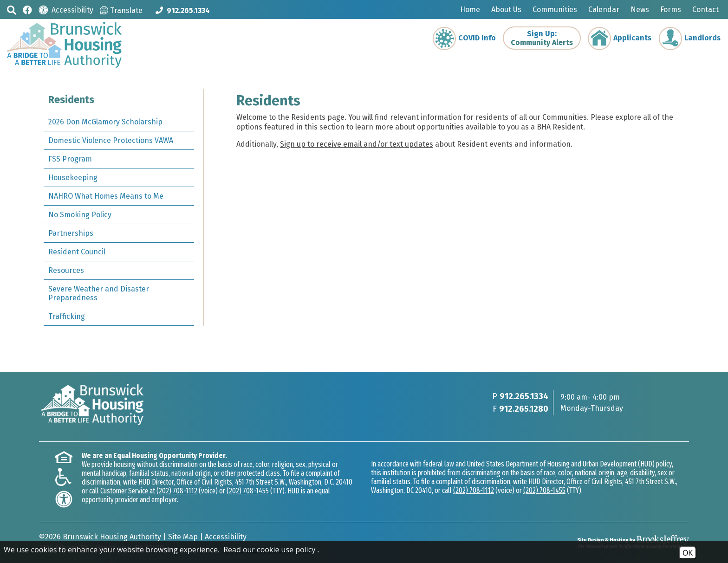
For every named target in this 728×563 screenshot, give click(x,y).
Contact (705, 10)
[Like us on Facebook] (27, 10)
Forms (671, 10)
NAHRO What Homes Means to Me (106, 196)
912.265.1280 (524, 409)
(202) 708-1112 (177, 491)
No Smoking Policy (80, 215)
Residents (71, 100)
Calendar (604, 10)
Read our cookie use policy (269, 550)
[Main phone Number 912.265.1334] (183, 10)
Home (470, 10)
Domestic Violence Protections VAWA (111, 140)
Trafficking (67, 316)
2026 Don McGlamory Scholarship (105, 122)
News (640, 10)
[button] (12, 10)
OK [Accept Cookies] (688, 553)
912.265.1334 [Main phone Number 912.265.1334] (524, 396)
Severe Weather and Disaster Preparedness (99, 293)
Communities (555, 10)
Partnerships (71, 233)
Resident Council (77, 252)
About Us (506, 10)
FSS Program (70, 159)
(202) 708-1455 (248, 491)
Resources (66, 270)
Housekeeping (73, 178)
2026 (53, 537)
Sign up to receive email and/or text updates (356, 144)
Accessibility (226, 537)
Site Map (183, 537)
